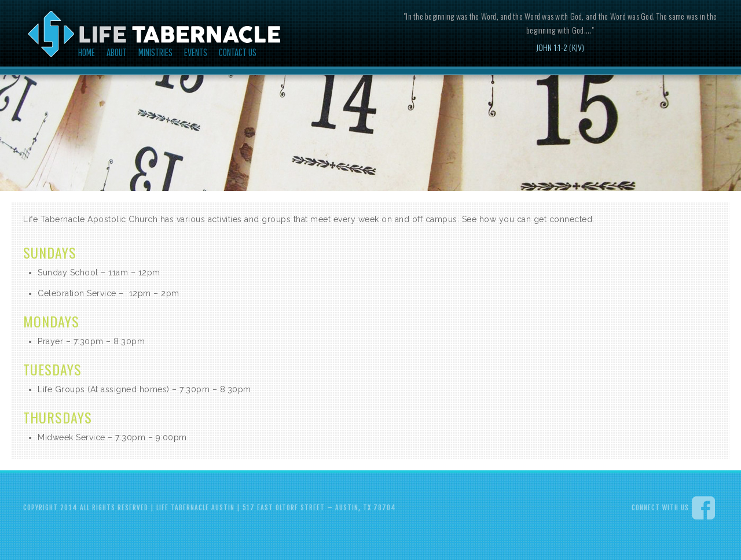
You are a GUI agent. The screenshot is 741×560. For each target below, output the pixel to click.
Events (196, 52)
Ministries (155, 52)
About (117, 52)
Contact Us (238, 52)
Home (87, 52)
